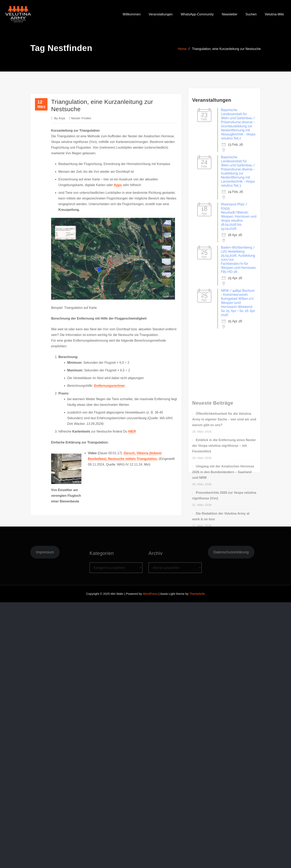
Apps (118, 278)
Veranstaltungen (161, 14)
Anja (60, 211)
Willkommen (132, 14)
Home (182, 52)
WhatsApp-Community (197, 14)
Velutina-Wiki (274, 14)
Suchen (251, 14)
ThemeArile (197, 594)
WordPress (150, 594)
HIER (132, 524)
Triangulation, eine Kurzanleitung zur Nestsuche (226, 52)
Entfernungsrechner (109, 478)
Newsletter (229, 14)
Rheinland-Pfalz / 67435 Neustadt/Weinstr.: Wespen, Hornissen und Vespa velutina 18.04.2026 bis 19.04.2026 (239, 267)
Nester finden (81, 211)
